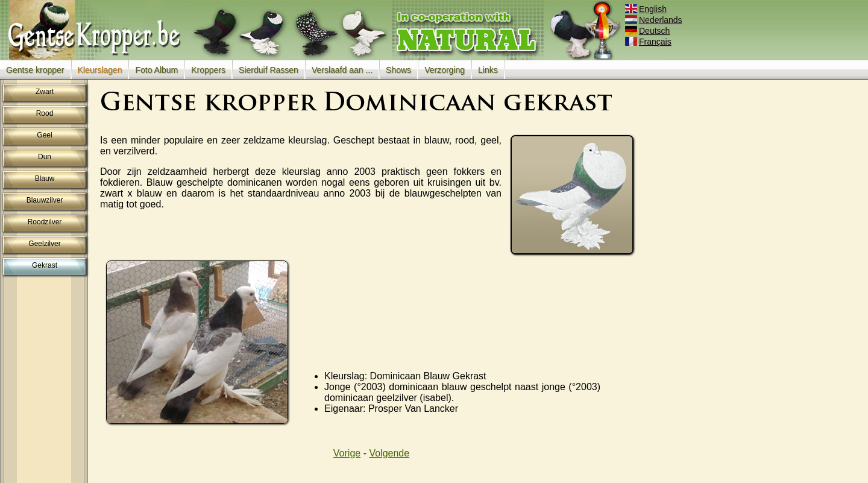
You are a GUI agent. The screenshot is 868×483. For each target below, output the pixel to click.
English (647, 9)
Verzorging (445, 70)
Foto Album (156, 70)
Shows (398, 70)
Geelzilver (44, 244)
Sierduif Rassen (269, 70)
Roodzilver (45, 222)
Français (649, 42)
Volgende (389, 453)
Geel (44, 135)
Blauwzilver (45, 200)
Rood (45, 113)
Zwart (45, 92)
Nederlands (655, 20)
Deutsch (648, 31)
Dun (45, 157)
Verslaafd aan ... (342, 70)
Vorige (347, 453)
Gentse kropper (35, 70)
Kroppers (208, 70)
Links (488, 70)
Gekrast (45, 265)
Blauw (45, 178)
